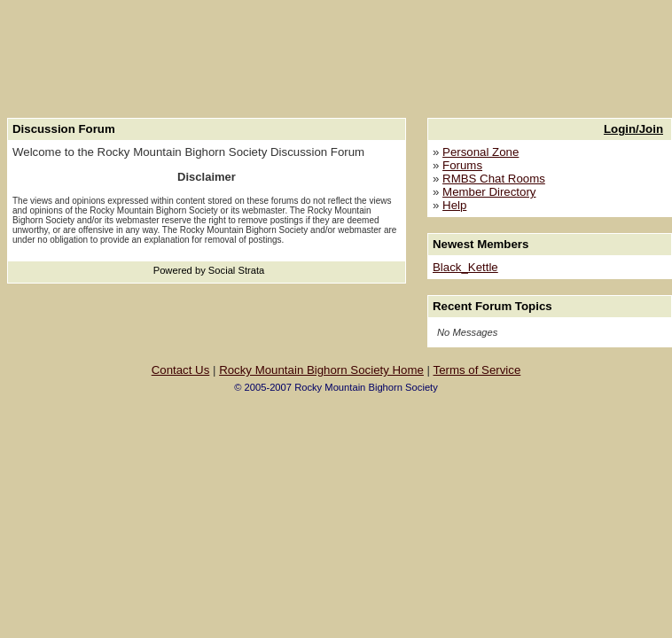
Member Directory (489, 192)
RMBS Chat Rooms (494, 179)
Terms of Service (477, 370)
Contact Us (181, 370)
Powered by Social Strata (209, 270)
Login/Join (633, 129)
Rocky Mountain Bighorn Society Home (321, 370)
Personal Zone (481, 152)
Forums (462, 165)
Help (454, 205)
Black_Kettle (465, 267)
